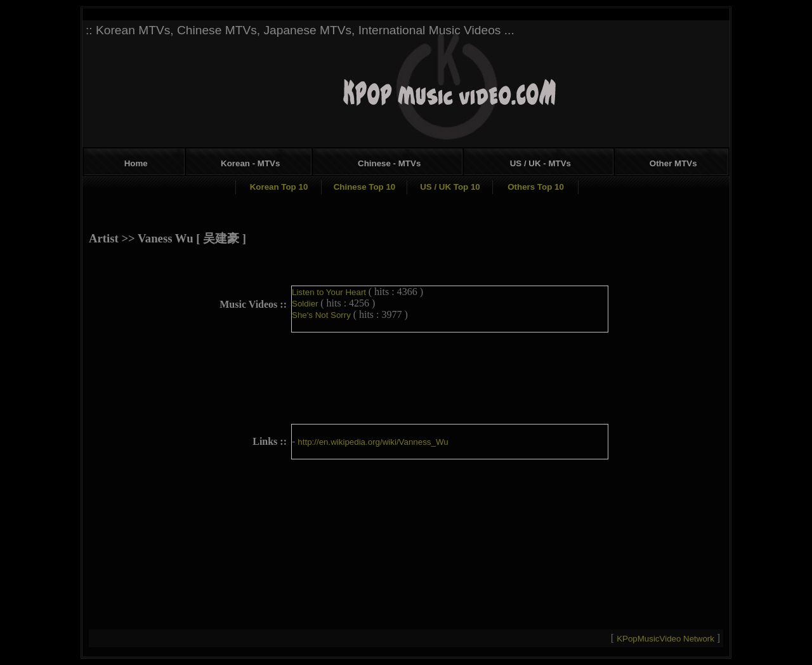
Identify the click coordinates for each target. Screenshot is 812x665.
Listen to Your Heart (330, 292)
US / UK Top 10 (450, 187)
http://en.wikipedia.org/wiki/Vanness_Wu (373, 442)
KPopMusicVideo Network (667, 639)
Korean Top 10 (279, 187)
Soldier (306, 304)
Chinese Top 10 (365, 187)
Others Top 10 (536, 187)
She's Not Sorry (323, 315)
